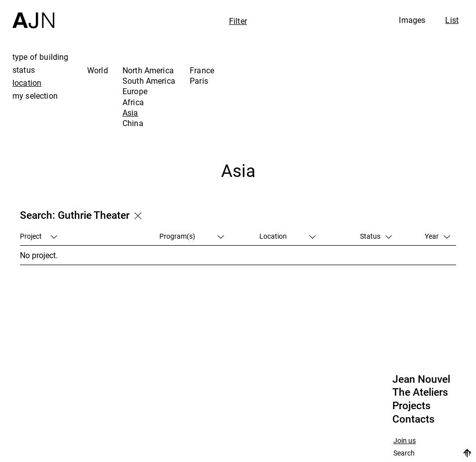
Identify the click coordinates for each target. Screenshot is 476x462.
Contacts (414, 419)
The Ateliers (420, 392)
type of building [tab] (41, 57)
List (452, 20)
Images (412, 20)
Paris (199, 81)
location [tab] (27, 83)
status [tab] (24, 70)
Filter (238, 21)
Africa (133, 102)
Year (437, 236)
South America (149, 81)
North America (148, 70)
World (98, 70)
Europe (135, 91)
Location (288, 236)
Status (376, 236)
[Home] (33, 14)
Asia (130, 113)
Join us (405, 441)
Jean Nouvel (421, 379)
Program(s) (192, 236)
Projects (412, 406)
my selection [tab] (35, 96)
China (133, 123)
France (202, 70)
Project (39, 236)
